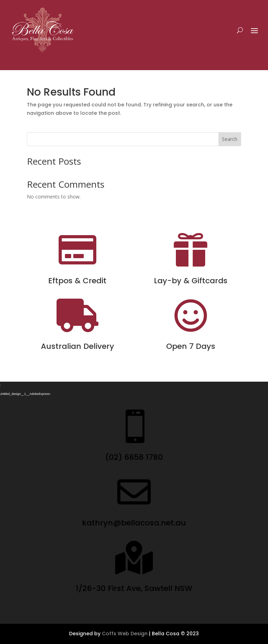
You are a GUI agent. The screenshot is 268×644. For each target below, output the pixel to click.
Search (230, 139)
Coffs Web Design (125, 634)
